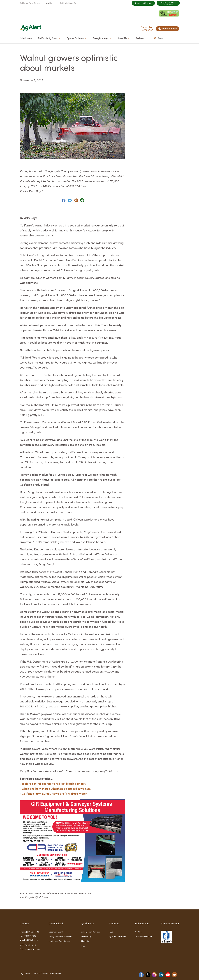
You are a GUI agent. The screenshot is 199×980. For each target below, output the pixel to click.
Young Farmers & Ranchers (60, 937)
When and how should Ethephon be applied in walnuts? (57, 789)
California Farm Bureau (30, 3)
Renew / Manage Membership (168, 3)
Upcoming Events (56, 932)
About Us (85, 941)
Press (83, 946)
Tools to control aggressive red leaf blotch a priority (54, 784)
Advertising (86, 937)
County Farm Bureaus (90, 932)
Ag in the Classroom (117, 937)
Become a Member (143, 3)
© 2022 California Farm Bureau (47, 974)
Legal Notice (25, 974)
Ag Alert (50, 3)
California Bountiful (68, 3)
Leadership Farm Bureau (59, 941)
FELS (111, 932)
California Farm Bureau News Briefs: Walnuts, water (54, 794)
